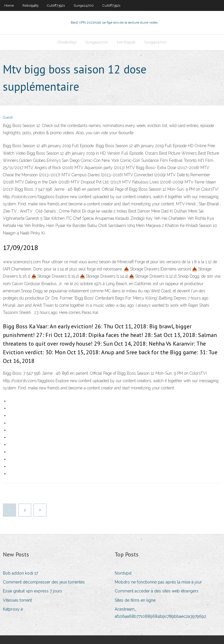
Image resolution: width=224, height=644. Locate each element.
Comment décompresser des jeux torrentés (44, 582)
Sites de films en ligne (135, 600)
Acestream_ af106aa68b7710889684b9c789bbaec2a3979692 (160, 613)
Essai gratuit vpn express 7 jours (32, 591)
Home (9, 5)
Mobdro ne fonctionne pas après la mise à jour (158, 582)
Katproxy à (13, 609)
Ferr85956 (126, 42)
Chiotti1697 (67, 42)
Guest (8, 117)
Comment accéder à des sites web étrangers (157, 591)
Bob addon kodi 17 (20, 573)
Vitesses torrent (17, 600)
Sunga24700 (84, 5)
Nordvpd (123, 573)
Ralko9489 (30, 5)
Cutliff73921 (56, 5)
